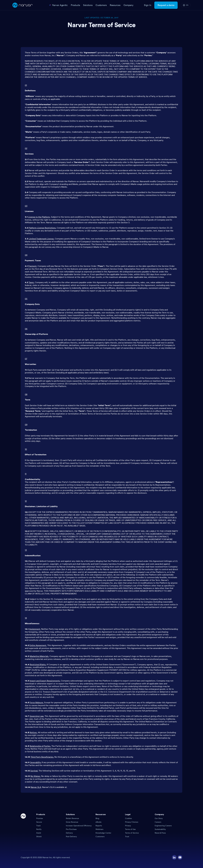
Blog (97, 818)
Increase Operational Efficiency (79, 826)
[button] (50, 815)
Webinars (99, 829)
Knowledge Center (103, 833)
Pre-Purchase (71, 829)
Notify (39, 829)
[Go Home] (23, 826)
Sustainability (160, 829)
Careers (158, 822)
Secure (39, 822)
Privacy (128, 826)
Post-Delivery (71, 836)
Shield (39, 836)
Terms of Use (130, 829)
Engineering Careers (163, 826)
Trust (127, 836)
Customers (100, 836)
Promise (40, 818)
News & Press (160, 833)
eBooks (98, 822)
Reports (99, 826)
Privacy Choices (132, 822)
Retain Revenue (72, 818)
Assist (39, 833)
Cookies (128, 818)
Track (38, 826)
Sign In (148, 5)
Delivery (69, 833)
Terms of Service (132, 833)
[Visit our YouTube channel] (180, 857)
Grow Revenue (72, 822)
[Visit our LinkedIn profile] (174, 857)
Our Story (159, 818)
